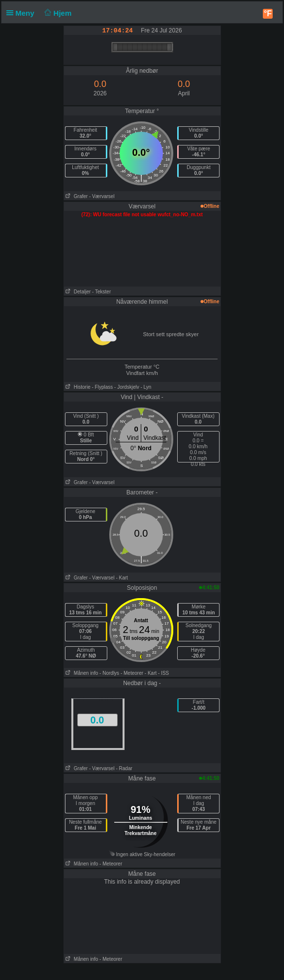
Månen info (81, 673)
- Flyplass (103, 387)
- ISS (163, 673)
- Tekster (101, 292)
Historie (77, 387)
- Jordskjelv (127, 387)
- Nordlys (109, 673)
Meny (22, 13)
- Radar (124, 768)
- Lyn (146, 387)
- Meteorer (132, 673)
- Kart (122, 578)
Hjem (57, 13)
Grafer (76, 196)
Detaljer (78, 292)
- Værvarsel (102, 196)
